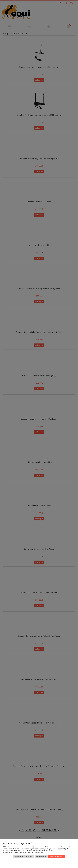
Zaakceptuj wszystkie (56, 857)
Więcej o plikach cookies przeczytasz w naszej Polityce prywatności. (23, 852)
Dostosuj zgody (41, 857)
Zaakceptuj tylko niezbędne (24, 857)
